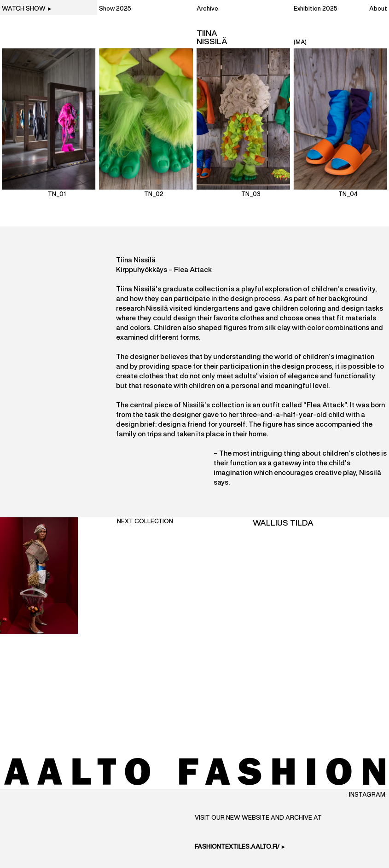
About (378, 9)
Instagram (367, 795)
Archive (207, 9)
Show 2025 (115, 9)
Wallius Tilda (283, 523)
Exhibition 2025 (316, 9)
